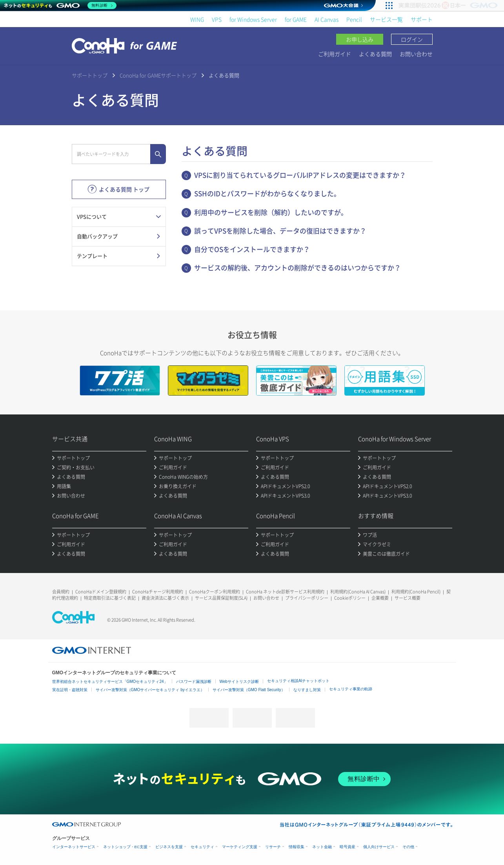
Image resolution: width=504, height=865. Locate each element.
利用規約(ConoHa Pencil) (416, 592)
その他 (408, 847)
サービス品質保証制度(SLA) (221, 598)
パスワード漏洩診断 (194, 682)
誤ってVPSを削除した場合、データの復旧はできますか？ (280, 231)
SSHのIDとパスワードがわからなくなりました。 (267, 193)
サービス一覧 (386, 19)
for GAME (296, 19)
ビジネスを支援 (169, 847)
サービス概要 (408, 598)
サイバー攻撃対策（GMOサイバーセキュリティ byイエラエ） (150, 690)
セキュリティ (202, 847)
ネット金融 (322, 847)
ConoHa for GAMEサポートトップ (158, 75)
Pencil (354, 19)
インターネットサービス (74, 847)
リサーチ (273, 847)
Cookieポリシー (350, 598)
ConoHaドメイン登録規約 (101, 592)
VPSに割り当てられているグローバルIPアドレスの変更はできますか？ (300, 175)
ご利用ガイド (335, 54)
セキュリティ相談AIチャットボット (298, 681)
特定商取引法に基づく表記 (110, 598)
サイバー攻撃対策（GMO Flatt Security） (249, 690)
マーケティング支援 (240, 847)
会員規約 (61, 592)
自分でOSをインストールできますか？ (252, 249)
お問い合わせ (416, 54)
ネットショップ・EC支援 (125, 847)
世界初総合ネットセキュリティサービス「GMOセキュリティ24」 (110, 682)
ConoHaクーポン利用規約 (215, 592)
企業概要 (380, 598)
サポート (422, 19)
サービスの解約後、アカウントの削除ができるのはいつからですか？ (297, 267)
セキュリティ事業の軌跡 (351, 689)
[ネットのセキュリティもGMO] (60, 5)
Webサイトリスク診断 (239, 682)
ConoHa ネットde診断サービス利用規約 (285, 592)
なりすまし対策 (307, 690)
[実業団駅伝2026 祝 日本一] (449, 5)
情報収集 (297, 847)
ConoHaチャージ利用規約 (158, 592)
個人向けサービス (379, 847)
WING (197, 19)
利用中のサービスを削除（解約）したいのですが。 (271, 212)
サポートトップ (90, 75)
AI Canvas (327, 19)
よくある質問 (375, 54)
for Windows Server (253, 19)
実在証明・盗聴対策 (70, 690)
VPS (217, 19)
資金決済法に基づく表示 (165, 598)
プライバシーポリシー (307, 598)
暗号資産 (348, 847)
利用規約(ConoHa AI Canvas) (358, 592)
